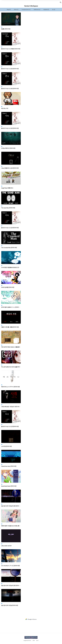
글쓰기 (37, 641)
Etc (54, 9)
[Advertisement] (31, 619)
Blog (9, 9)
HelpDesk (46, 9)
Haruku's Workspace (31, 6)
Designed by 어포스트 (27, 641)
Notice (16, 9)
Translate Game (26, 9)
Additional (37, 9)
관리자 (34, 641)
